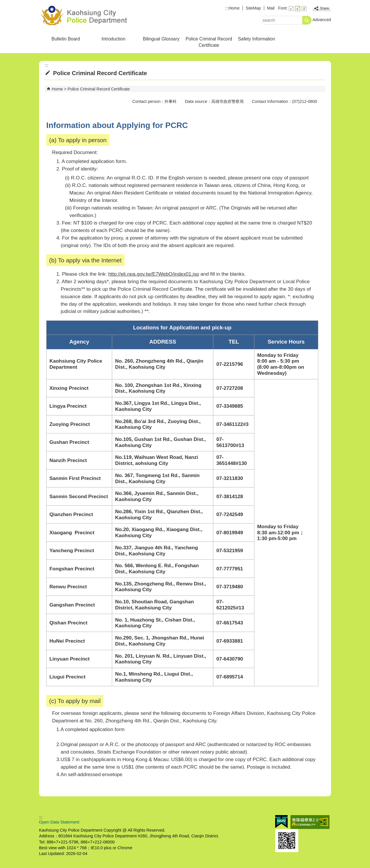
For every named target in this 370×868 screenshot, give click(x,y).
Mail (271, 8)
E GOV (281, 822)
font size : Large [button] (304, 9)
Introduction (113, 39)
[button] (307, 20)
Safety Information (256, 39)
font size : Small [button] (291, 9)
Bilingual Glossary (161, 39)
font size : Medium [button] (298, 9)
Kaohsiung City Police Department (88, 15)
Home (234, 8)
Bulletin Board (66, 39)
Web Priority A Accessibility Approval (310, 822)
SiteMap (253, 8)
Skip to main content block (3, 3)
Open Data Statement (59, 822)
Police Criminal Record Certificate (209, 42)
